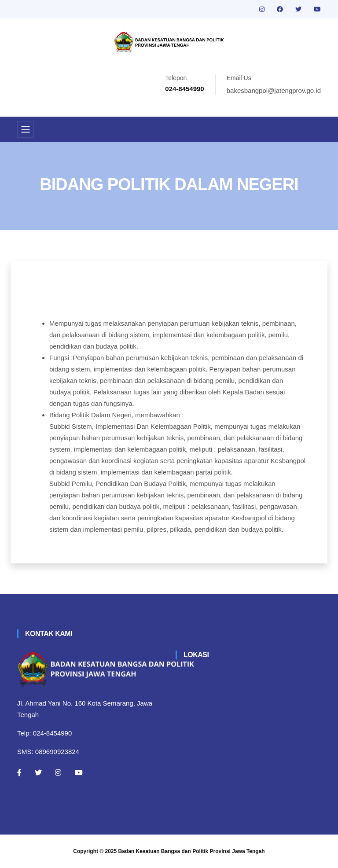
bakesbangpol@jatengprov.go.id (274, 90)
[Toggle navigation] (26, 129)
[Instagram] (58, 772)
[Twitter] (38, 772)
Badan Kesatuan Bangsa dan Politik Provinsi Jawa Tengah (192, 851)
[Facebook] (19, 772)
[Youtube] (79, 772)
